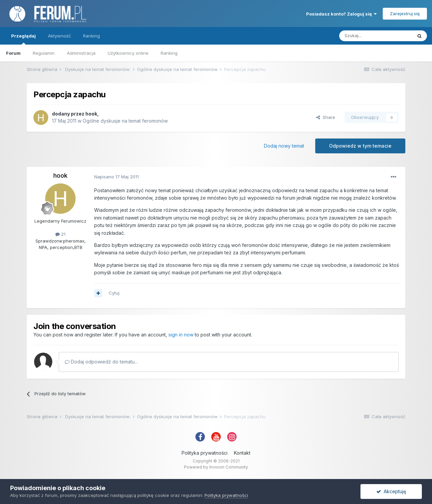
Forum (13, 53)
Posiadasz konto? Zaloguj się (341, 14)
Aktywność (59, 36)
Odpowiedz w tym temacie (360, 146)
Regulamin (44, 53)
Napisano (116, 177)
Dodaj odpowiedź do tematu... (101, 362)
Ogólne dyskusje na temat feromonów (125, 121)
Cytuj (114, 293)
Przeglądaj (23, 39)
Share (326, 117)
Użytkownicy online (128, 53)
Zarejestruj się (405, 14)
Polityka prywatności (205, 453)
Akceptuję (391, 491)
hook (91, 114)
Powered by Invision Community (216, 467)
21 (60, 234)
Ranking (169, 53)
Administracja (81, 53)
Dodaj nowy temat (284, 146)
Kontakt (242, 453)
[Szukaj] (376, 36)
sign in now (181, 335)
